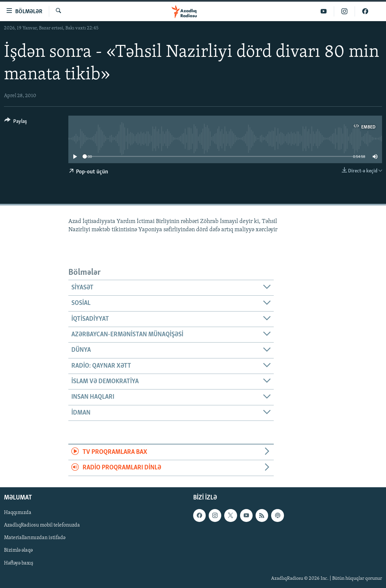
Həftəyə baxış (19, 563)
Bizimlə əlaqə (18, 550)
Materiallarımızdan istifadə (35, 538)
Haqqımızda (18, 513)
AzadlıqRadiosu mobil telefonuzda (42, 525)
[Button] (16, 122)
